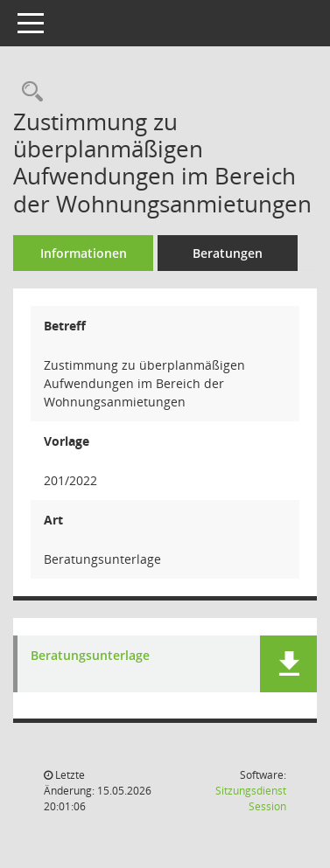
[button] (288, 664)
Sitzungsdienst (251, 799)
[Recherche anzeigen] (28, 92)
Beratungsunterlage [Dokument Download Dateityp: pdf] (90, 656)
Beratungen (228, 253)
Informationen (84, 253)
